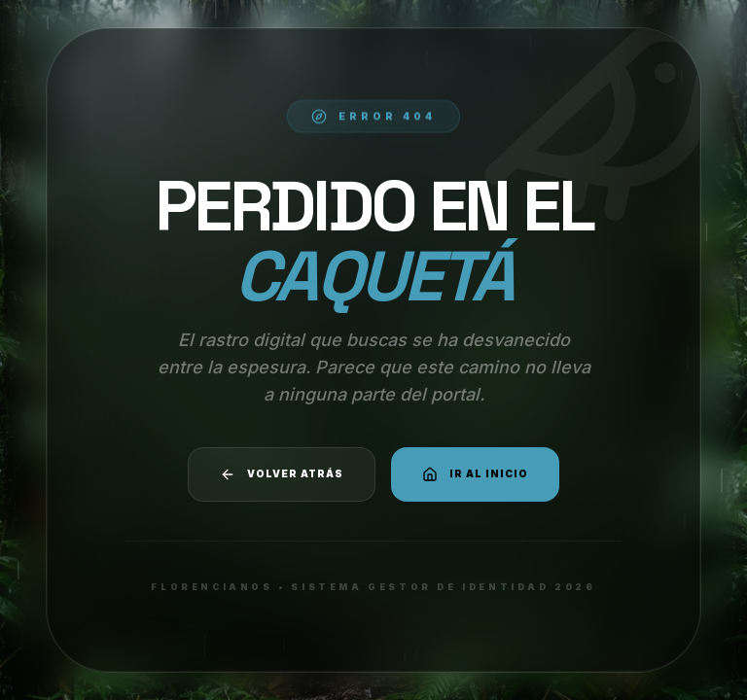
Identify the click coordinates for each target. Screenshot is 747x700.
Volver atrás (282, 474)
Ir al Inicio (475, 474)
